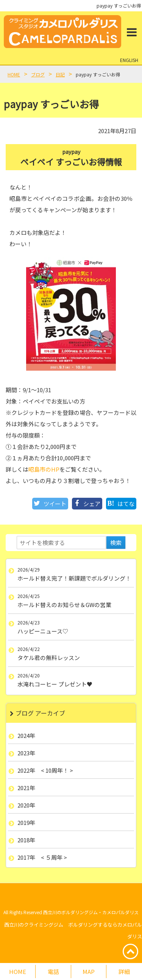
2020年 (26, 805)
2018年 (26, 840)
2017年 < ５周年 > (42, 857)
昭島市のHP (44, 469)
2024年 (26, 735)
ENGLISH (129, 60)
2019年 (26, 822)
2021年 (26, 788)
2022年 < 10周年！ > (45, 770)
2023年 (26, 753)
